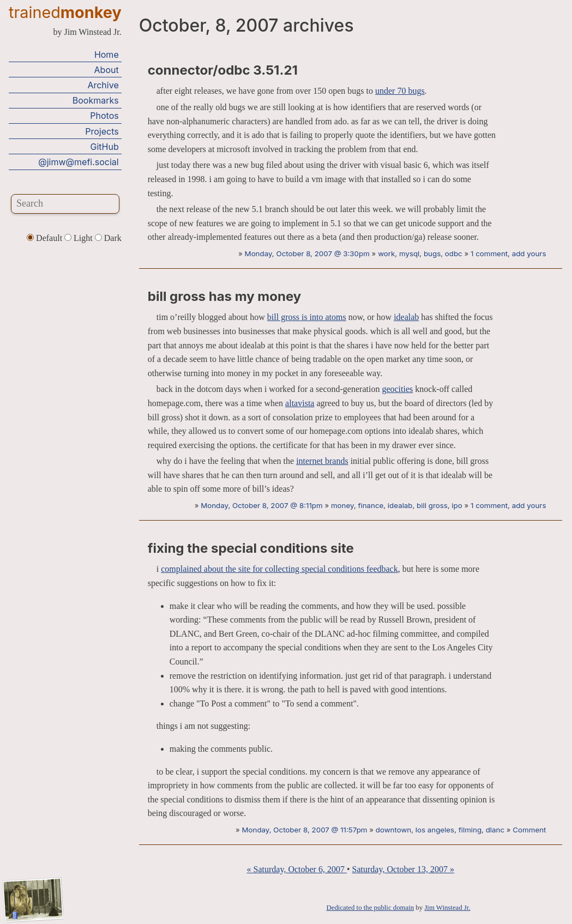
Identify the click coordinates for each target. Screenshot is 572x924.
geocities (397, 389)
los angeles (435, 830)
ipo (457, 505)
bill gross (432, 505)
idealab (406, 317)
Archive (103, 85)
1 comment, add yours (508, 253)
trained (65, 12)
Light (80, 238)
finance (371, 505)
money (342, 505)
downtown (393, 830)
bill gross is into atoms (307, 317)
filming (470, 830)
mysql (409, 253)
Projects (102, 131)
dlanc (495, 830)
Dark (108, 238)
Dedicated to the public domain (371, 908)
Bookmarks (96, 100)
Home (107, 55)
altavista (300, 403)
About (107, 70)
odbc (454, 253)
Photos (104, 116)
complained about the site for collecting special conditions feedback (279, 569)
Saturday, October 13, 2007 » (403, 869)
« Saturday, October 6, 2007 (297, 869)
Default (46, 238)
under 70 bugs (400, 91)
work (386, 253)
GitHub (105, 147)
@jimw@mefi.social (78, 162)
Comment (529, 830)
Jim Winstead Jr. (447, 908)
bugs (432, 253)
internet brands (322, 461)
